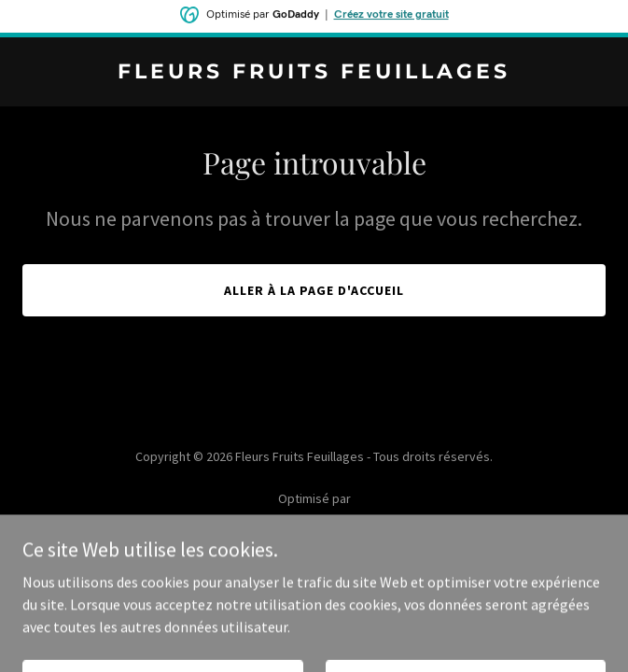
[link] (314, 73)
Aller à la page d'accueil (314, 290)
